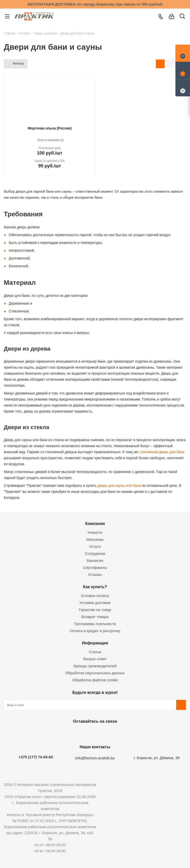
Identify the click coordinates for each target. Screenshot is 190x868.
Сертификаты (95, 567)
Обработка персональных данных (95, 673)
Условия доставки (95, 603)
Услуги (95, 546)
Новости (95, 532)
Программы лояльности (95, 624)
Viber (119, 733)
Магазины (95, 539)
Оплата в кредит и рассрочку (95, 631)
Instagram (94, 733)
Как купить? (95, 587)
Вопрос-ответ (95, 659)
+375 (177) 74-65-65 (36, 757)
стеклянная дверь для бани (161, 452)
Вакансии (95, 560)
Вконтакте (69, 733)
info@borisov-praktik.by (95, 758)
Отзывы (95, 575)
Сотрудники (95, 553)
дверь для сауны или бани (119, 486)
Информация (95, 643)
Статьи (95, 652)
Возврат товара (95, 617)
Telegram (106, 733)
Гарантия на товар (95, 610)
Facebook (81, 733)
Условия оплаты (95, 596)
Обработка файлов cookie (95, 680)
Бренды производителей (95, 666)
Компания (95, 523)
